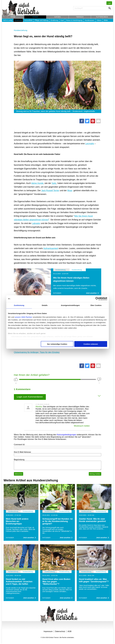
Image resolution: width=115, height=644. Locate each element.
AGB (70, 631)
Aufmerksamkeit (51, 248)
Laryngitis (90, 144)
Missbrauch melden (82, 426)
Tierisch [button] (80, 17)
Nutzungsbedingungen (67, 435)
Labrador (36, 223)
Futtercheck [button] (102, 17)
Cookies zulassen (91, 344)
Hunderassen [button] (89, 20)
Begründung (19, 460)
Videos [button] (99, 20)
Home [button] (13, 17)
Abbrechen (19, 474)
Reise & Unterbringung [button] (74, 20)
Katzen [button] (57, 17)
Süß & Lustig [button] (8, 20)
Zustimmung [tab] (19, 305)
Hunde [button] (35, 17)
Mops (70, 191)
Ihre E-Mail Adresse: (23, 452)
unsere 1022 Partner (23, 317)
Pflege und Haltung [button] (41, 20)
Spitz (54, 183)
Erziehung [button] (18, 20)
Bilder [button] (106, 20)
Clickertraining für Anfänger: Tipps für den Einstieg (37, 352)
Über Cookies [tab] (96, 305)
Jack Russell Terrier (50, 191)
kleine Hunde (37, 183)
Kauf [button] (62, 20)
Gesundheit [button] (28, 20)
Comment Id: (19, 445)
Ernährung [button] (54, 20)
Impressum (48, 631)
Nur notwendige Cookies (57, 344)
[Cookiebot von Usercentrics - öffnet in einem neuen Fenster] (97, 299)
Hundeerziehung (21, 30)
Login (109, 3)
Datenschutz (60, 631)
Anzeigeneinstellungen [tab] (70, 305)
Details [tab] (45, 305)
